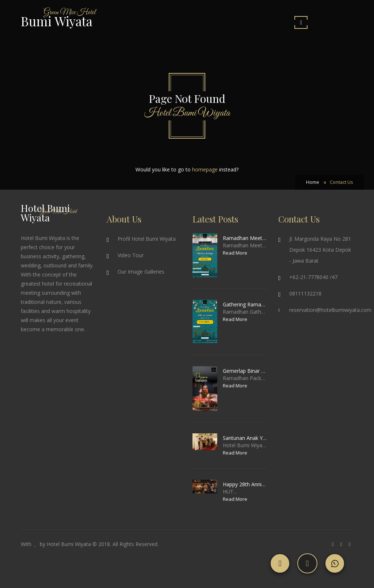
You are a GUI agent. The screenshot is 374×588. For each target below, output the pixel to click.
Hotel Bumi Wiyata (69, 544)
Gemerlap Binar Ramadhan (245, 371)
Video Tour (131, 255)
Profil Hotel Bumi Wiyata (147, 239)
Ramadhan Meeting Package (245, 238)
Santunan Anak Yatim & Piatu (245, 438)
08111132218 (305, 293)
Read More (235, 253)
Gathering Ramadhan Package (245, 304)
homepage (205, 169)
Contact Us (341, 182)
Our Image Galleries (141, 272)
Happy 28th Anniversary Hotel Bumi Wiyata (245, 484)
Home (313, 182)
